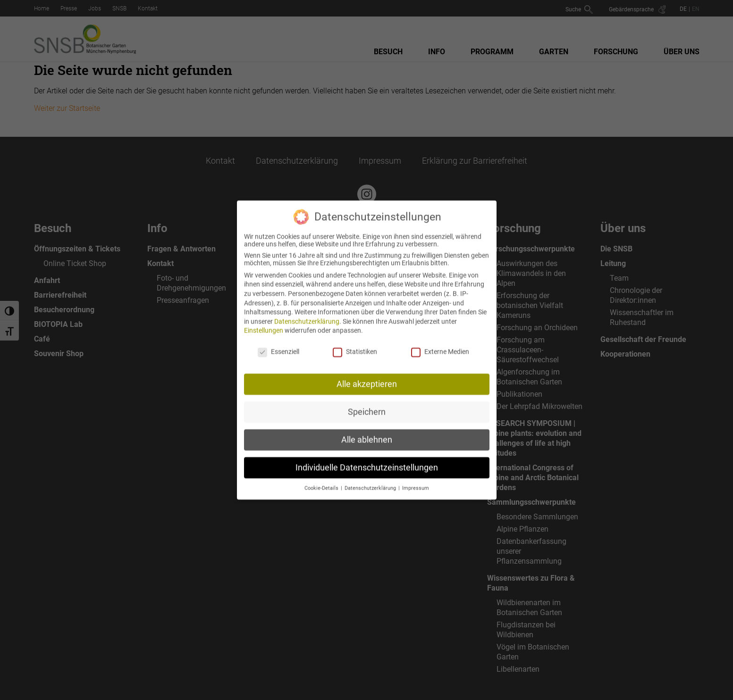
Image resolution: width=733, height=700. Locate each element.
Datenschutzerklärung (307, 314)
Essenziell (278, 344)
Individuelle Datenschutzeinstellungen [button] (367, 460)
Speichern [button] (367, 404)
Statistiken (355, 344)
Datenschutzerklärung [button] (371, 480)
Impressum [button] (416, 480)
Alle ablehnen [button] (367, 432)
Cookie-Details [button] (322, 480)
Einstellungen (264, 323)
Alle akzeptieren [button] (367, 376)
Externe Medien (440, 344)
